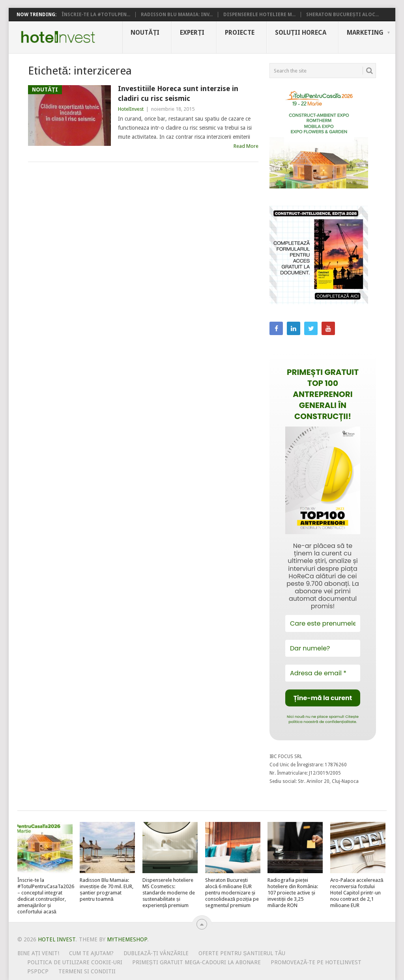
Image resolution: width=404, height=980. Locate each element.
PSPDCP (38, 971)
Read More (246, 146)
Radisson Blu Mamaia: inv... (177, 15)
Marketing (365, 33)
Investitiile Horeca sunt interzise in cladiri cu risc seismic (178, 93)
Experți (192, 33)
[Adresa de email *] (323, 673)
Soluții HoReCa (301, 33)
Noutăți (145, 33)
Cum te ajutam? (91, 953)
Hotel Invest (58, 37)
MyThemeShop (127, 939)
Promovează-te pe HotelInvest (316, 962)
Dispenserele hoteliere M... (259, 15)
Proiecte (240, 33)
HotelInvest (131, 109)
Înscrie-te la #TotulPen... (96, 15)
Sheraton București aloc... (342, 15)
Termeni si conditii (87, 971)
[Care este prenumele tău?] (323, 623)
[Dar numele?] (323, 648)
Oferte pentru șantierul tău (242, 953)
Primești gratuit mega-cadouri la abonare (196, 962)
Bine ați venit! (38, 953)
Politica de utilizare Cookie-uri (75, 962)
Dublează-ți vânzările (156, 953)
